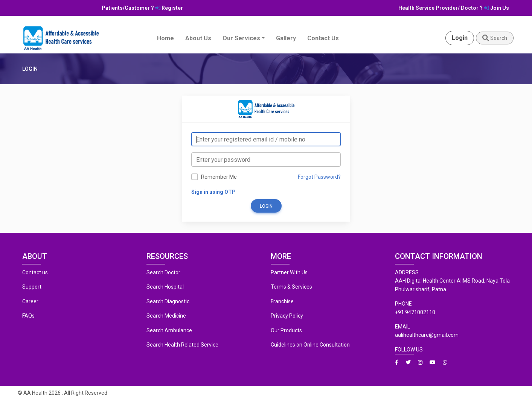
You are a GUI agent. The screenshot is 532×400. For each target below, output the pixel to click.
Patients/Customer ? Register (142, 8)
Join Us (496, 8)
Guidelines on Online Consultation (310, 345)
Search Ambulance (169, 330)
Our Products (286, 330)
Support (32, 287)
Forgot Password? (319, 177)
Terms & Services (291, 287)
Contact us (35, 272)
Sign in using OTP (213, 192)
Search (495, 38)
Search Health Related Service (182, 345)
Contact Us (323, 38)
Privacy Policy (287, 316)
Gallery (286, 38)
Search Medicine (166, 316)
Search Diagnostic (168, 301)
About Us (198, 38)
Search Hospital (165, 287)
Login (460, 38)
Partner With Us (289, 272)
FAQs (28, 316)
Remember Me (219, 177)
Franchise (282, 301)
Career (30, 301)
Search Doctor (163, 272)
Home (165, 38)
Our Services (241, 38)
